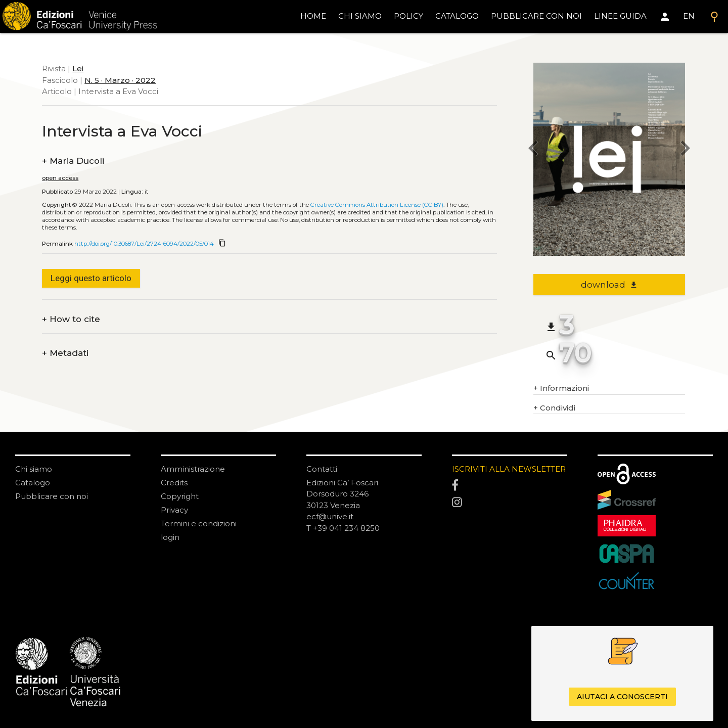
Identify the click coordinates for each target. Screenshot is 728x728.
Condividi (554, 408)
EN (689, 16)
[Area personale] (665, 17)
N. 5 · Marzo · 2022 (120, 80)
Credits (174, 483)
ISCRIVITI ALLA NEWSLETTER (509, 469)
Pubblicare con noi (52, 496)
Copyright (180, 496)
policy (408, 16)
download (609, 285)
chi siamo (360, 16)
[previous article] (533, 149)
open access (60, 178)
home (313, 16)
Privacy (174, 510)
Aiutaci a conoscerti (622, 697)
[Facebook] (510, 486)
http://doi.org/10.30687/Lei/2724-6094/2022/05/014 (144, 244)
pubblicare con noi (536, 16)
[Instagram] (510, 503)
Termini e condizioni (199, 524)
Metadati (65, 353)
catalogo (457, 16)
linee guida (620, 16)
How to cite (71, 319)
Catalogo (33, 483)
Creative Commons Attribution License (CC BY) (377, 205)
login (170, 537)
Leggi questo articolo (91, 278)
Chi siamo (34, 469)
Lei (78, 69)
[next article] (685, 149)
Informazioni (561, 389)
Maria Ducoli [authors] (73, 161)
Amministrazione (193, 469)
